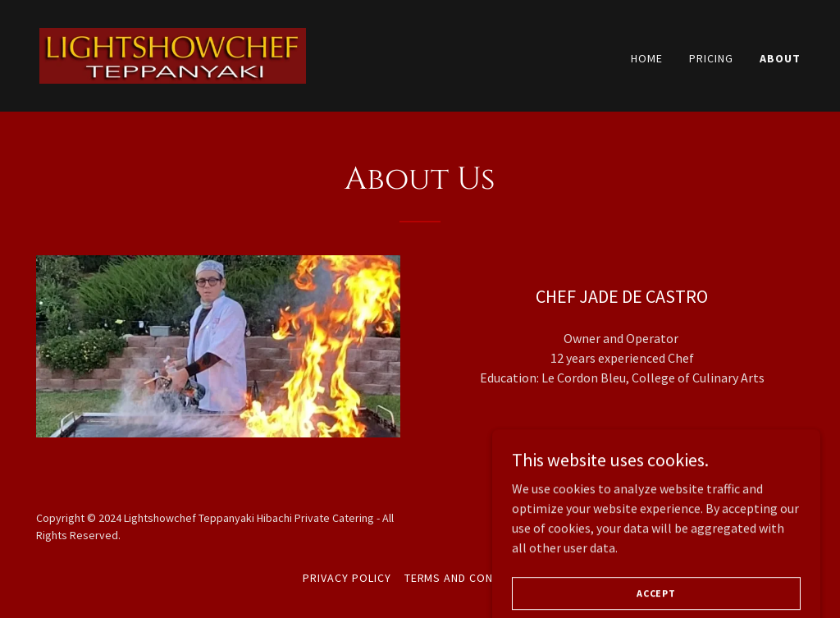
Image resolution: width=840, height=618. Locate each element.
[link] (173, 54)
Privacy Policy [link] (347, 578)
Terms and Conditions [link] (471, 578)
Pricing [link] (711, 58)
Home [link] (647, 58)
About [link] (780, 58)
